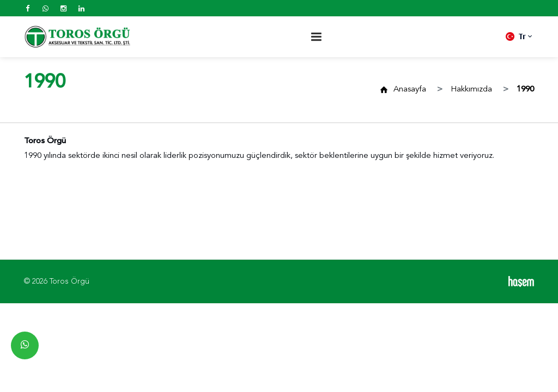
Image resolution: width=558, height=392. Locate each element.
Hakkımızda (471, 90)
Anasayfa (410, 90)
